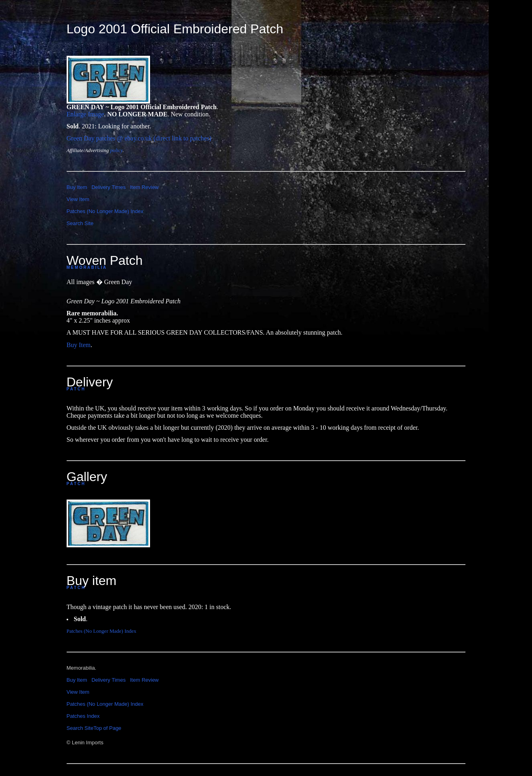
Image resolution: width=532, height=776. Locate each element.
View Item (78, 199)
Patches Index (83, 716)
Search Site (80, 223)
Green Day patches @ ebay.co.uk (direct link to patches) (139, 138)
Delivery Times (109, 187)
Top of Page (107, 728)
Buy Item (77, 187)
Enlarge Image (85, 114)
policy (116, 150)
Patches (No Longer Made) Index (105, 211)
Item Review (144, 187)
